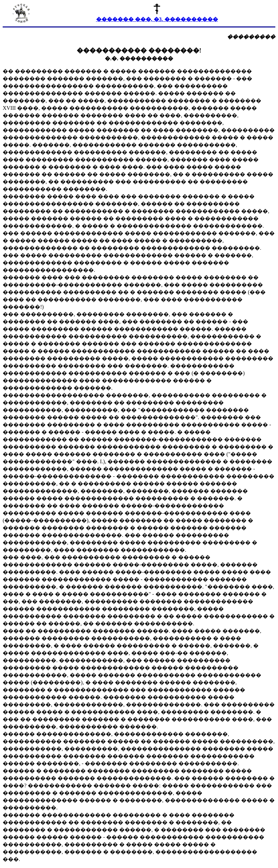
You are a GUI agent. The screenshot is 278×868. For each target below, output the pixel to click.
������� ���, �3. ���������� (157, 19)
